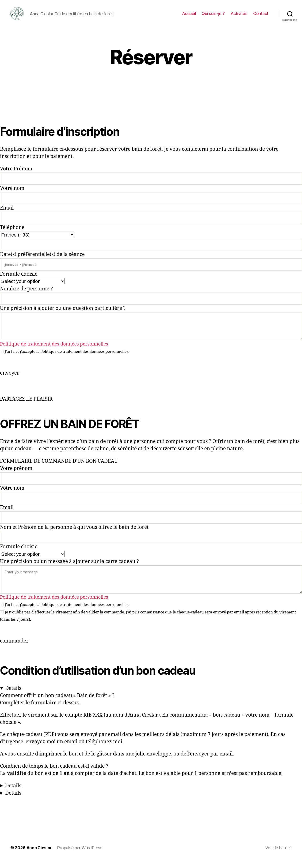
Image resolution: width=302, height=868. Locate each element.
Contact (261, 17)
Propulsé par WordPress (80, 855)
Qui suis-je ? (213, 17)
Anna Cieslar (40, 855)
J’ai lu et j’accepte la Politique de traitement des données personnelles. (67, 359)
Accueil (189, 17)
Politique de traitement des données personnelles (57, 351)
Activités (239, 17)
